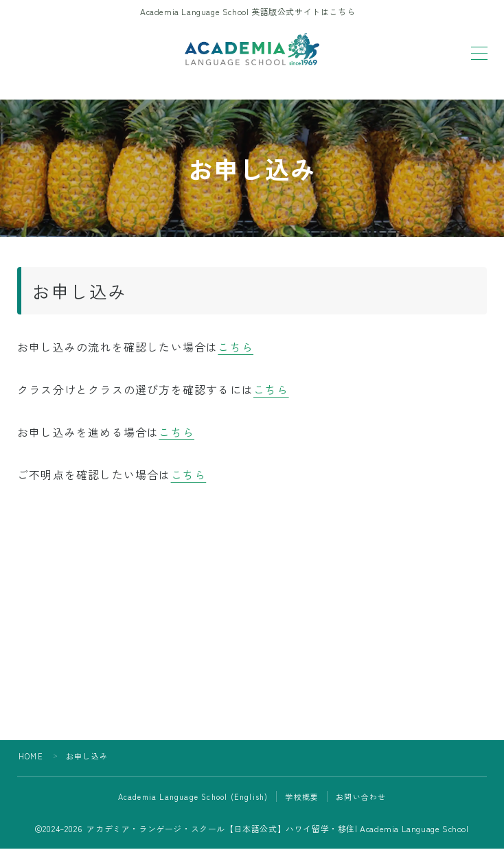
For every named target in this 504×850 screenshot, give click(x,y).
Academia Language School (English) (193, 798)
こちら (236, 347)
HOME (31, 757)
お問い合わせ (361, 798)
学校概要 (302, 798)
